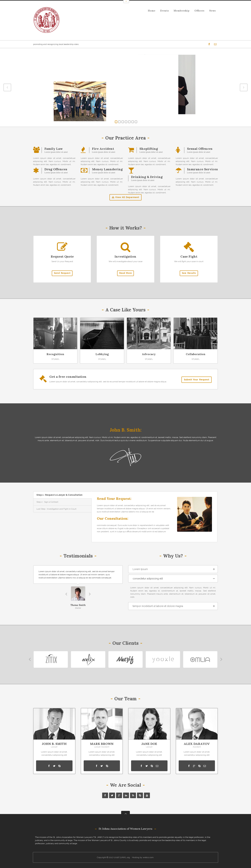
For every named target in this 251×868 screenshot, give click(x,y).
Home (152, 11)
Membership (182, 11)
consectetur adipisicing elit (148, 579)
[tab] (62, 495)
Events (163, 11)
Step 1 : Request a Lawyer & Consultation (59, 495)
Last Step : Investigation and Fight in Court (56, 509)
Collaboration (196, 354)
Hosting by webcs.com (143, 857)
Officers (199, 11)
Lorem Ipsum (140, 569)
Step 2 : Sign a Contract (47, 502)
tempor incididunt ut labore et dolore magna (158, 606)
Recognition (55, 354)
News (212, 11)
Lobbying (102, 354)
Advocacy (149, 354)
